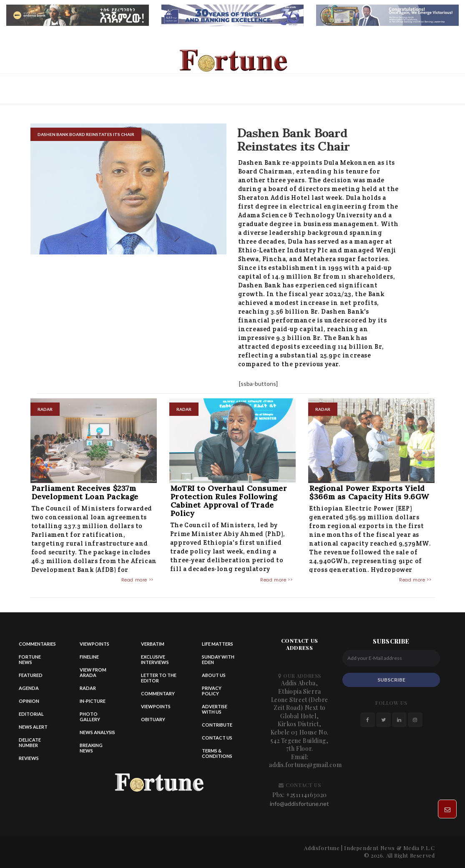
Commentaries (37, 644)
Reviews (29, 758)
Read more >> (137, 580)
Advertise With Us (215, 709)
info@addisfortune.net (299, 804)
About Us (214, 675)
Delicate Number (30, 742)
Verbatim (153, 644)
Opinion (29, 701)
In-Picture (93, 701)
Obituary (153, 719)
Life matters (217, 644)
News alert (33, 727)
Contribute (217, 725)
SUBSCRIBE (391, 680)
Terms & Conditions (217, 753)
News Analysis (97, 732)
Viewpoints (94, 644)
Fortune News (30, 659)
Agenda (29, 688)
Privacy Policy (212, 691)
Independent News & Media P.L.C (389, 848)
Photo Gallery (90, 717)
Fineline (89, 657)
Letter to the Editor (159, 678)
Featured (31, 675)
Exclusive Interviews (155, 659)
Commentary (158, 693)
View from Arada (93, 672)
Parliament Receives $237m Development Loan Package (85, 492)
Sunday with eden (218, 659)
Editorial (31, 714)
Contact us (217, 738)
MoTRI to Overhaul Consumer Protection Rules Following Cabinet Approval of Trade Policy (229, 501)
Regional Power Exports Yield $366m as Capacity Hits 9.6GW (369, 492)
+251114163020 (307, 795)
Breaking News (91, 748)
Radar (88, 688)
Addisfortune (322, 848)
